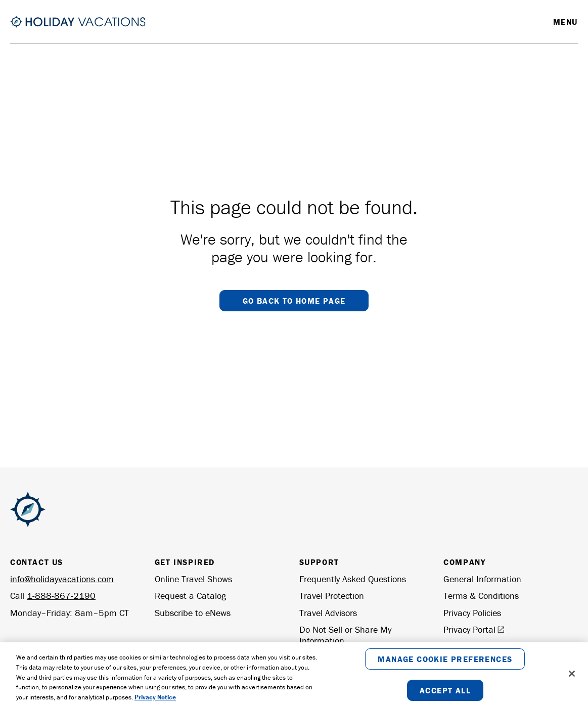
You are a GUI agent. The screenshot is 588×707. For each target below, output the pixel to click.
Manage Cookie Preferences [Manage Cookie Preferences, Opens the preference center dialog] (445, 659)
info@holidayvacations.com (62, 579)
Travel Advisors (328, 613)
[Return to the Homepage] (78, 22)
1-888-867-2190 (61, 596)
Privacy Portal (474, 630)
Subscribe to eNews (193, 613)
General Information (482, 579)
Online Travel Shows (193, 579)
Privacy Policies (472, 613)
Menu (566, 22)
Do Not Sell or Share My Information (345, 635)
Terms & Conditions (481, 596)
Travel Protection (332, 596)
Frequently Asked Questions (353, 579)
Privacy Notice (155, 698)
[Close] (572, 674)
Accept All (445, 691)
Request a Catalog (190, 596)
